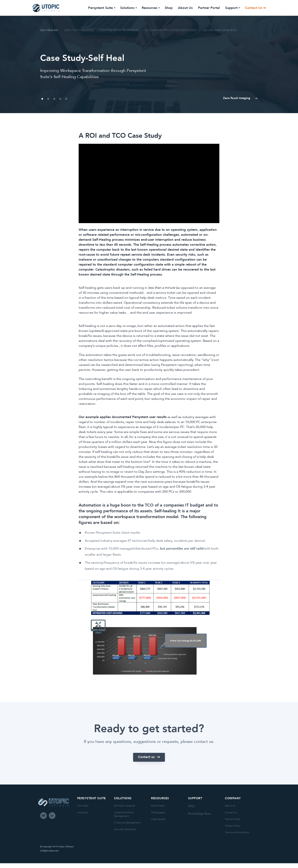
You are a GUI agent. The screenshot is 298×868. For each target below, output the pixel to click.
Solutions (128, 8)
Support (232, 8)
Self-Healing (49, 30)
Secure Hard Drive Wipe (220, 30)
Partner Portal (209, 8)
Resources (151, 8)
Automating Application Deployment (171, 30)
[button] (234, 99)
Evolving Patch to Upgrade (119, 30)
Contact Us (254, 8)
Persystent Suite (102, 8)
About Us (185, 8)
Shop (169, 8)
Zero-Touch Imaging (79, 30)
